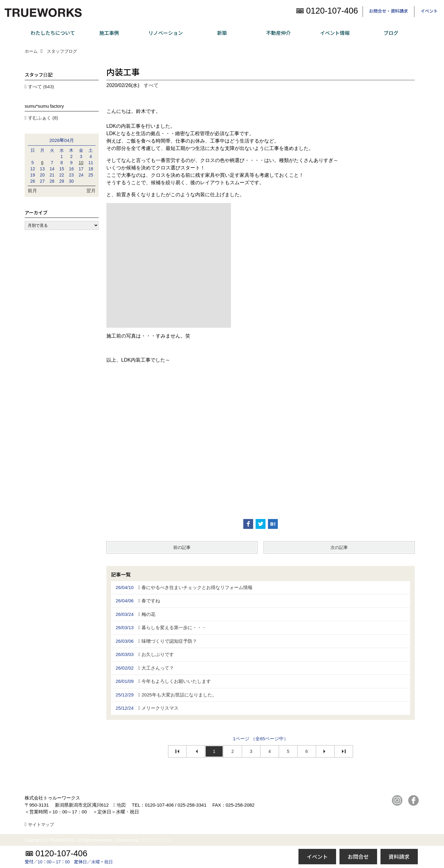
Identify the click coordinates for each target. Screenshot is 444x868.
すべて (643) (41, 87)
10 (81, 163)
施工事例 (109, 33)
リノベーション (166, 33)
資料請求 (399, 856)
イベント (429, 11)
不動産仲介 (278, 33)
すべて (151, 85)
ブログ (391, 33)
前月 (32, 191)
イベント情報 (335, 33)
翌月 (91, 191)
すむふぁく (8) (43, 118)
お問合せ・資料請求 (388, 11)
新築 (222, 33)
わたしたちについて (53, 33)
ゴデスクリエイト (156, 840)
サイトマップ (41, 824)
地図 (121, 805)
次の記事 (339, 547)
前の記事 (182, 547)
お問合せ (358, 856)
